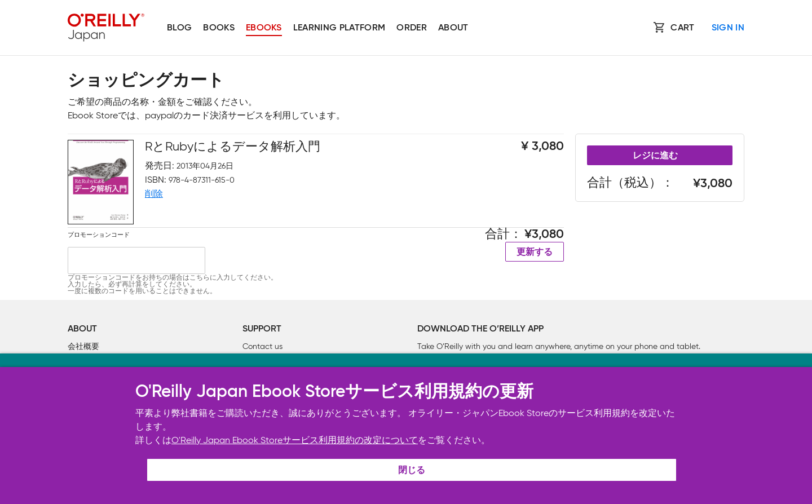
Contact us (262, 346)
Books (219, 28)
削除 (154, 194)
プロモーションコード (99, 235)
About (453, 28)
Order (412, 28)
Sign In (728, 28)
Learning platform (339, 28)
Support (262, 329)
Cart (682, 28)
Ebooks (264, 28)
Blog (179, 28)
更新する (535, 253)
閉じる (412, 471)
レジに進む (655, 156)
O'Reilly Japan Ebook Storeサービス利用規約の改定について (295, 440)
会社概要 (83, 346)
